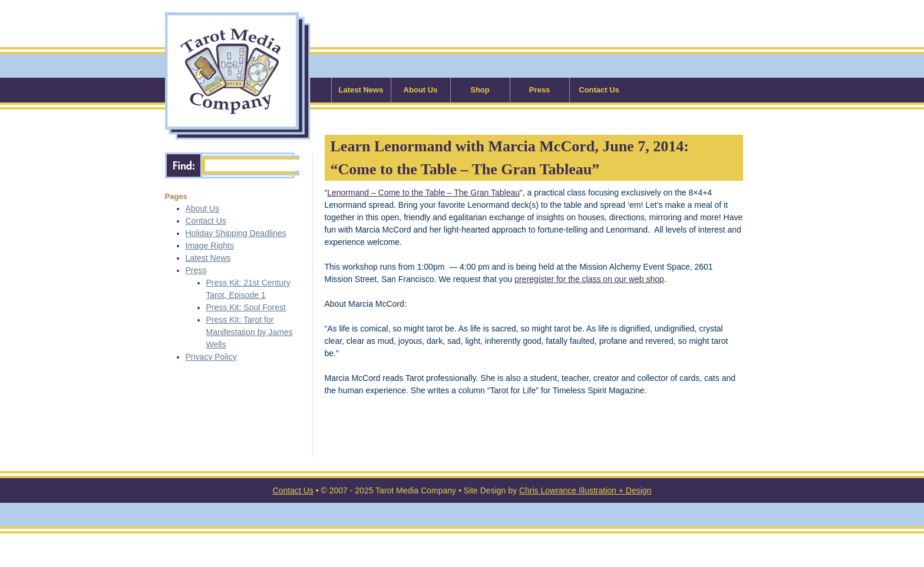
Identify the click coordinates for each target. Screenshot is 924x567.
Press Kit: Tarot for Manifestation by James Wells (250, 332)
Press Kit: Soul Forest (246, 307)
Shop (480, 90)
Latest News (361, 90)
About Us (421, 90)
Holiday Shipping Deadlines (236, 233)
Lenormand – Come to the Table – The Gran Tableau (423, 193)
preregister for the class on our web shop (589, 279)
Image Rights (210, 246)
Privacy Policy (211, 357)
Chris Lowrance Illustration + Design (585, 490)
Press (539, 90)
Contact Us (599, 90)
